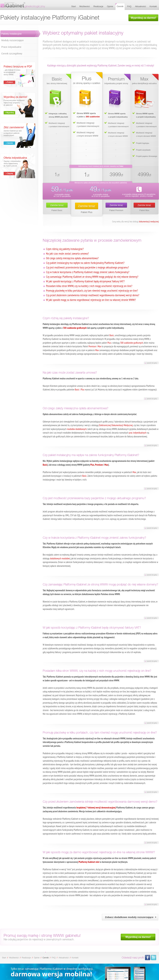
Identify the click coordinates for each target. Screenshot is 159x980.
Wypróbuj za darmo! (143, 18)
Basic (112, 335)
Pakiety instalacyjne (11, 34)
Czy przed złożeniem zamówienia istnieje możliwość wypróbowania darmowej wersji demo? (93, 295)
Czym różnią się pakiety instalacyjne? (65, 249)
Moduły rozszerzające (12, 40)
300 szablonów (93, 117)
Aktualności (64, 958)
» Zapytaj (9, 173)
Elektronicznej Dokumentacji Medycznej (116, 425)
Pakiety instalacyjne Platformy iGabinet (23, 5)
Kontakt (75, 958)
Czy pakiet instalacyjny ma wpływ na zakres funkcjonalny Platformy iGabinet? (85, 263)
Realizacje (26, 958)
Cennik (46, 958)
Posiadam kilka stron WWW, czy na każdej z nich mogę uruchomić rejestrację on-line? (89, 286)
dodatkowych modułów (60, 558)
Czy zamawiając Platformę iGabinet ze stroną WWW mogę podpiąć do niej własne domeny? (92, 277)
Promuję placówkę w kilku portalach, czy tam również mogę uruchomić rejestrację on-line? (92, 290)
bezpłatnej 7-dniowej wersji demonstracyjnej (96, 808)
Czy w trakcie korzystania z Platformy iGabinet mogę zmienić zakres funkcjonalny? (88, 272)
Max (99, 346)
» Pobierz (9, 82)
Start (4, 958)
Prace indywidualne (11, 47)
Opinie (37, 958)
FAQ (54, 958)
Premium (92, 346)
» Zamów (9, 143)
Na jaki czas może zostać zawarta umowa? (67, 253)
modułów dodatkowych (77, 429)
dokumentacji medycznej (149, 221)
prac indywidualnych (138, 433)
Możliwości (14, 958)
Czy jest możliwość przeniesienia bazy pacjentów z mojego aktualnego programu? (87, 267)
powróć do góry (152, 363)
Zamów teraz (57, 205)
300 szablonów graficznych (75, 328)
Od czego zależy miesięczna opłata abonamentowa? (72, 258)
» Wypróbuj (9, 113)
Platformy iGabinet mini (89, 862)
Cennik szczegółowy (12, 54)
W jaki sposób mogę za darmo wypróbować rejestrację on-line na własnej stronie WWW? (91, 300)
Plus (109, 343)
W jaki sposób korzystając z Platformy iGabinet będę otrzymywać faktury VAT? (85, 281)
